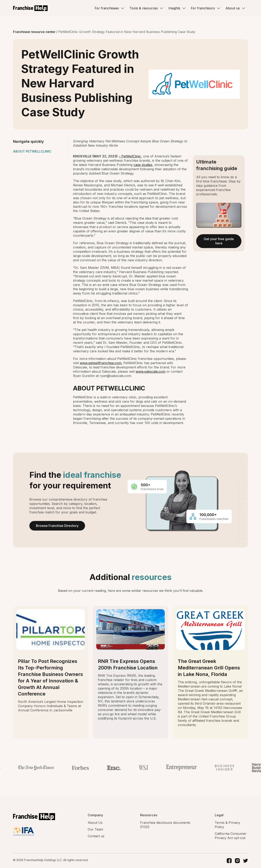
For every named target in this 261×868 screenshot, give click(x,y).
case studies (143, 165)
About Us (95, 823)
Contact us (96, 836)
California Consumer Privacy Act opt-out (231, 836)
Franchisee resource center (35, 32)
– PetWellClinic (130, 156)
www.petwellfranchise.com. (101, 363)
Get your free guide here (219, 241)
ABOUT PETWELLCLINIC (32, 151)
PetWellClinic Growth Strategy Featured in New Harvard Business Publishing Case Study (127, 32)
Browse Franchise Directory (57, 526)
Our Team (95, 829)
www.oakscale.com (150, 371)
